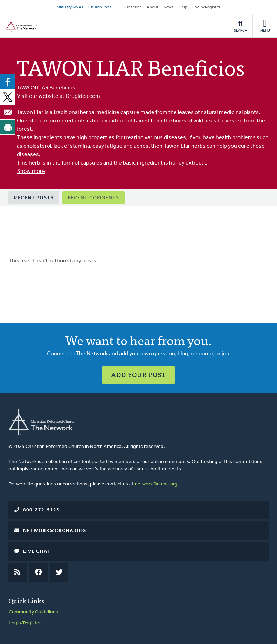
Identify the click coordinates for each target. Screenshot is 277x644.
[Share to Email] (8, 112)
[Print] (8, 127)
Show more (31, 172)
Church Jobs (100, 7)
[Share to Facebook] (8, 82)
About (153, 7)
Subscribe (133, 7)
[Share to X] (8, 97)
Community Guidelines (33, 612)
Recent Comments (94, 198)
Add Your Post (138, 374)
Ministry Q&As (70, 7)
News (169, 7)
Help (183, 7)
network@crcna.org (156, 484)
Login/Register (206, 7)
